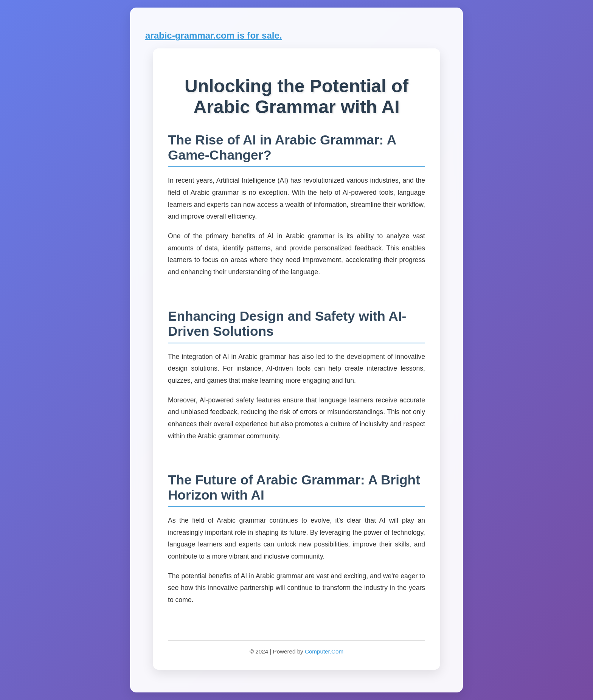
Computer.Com (324, 651)
